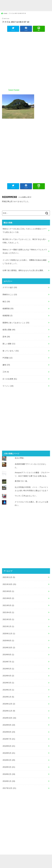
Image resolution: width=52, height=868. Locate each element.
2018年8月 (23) (9, 732)
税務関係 (8, 309)
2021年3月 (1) (8, 619)
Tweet (11, 90)
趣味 (6, 365)
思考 (6, 337)
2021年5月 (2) (8, 605)
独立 (6, 302)
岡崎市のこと (10, 295)
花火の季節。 (20, 458)
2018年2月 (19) (9, 774)
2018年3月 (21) (9, 767)
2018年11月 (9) (9, 711)
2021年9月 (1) (8, 591)
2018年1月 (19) (9, 781)
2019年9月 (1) (8, 655)
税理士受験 (9, 330)
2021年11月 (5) (9, 577)
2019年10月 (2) (9, 648)
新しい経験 (9, 344)
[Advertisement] (26, 60)
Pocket (16, 90)
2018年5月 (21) (9, 753)
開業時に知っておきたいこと (16, 323)
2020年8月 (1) (8, 641)
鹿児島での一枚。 (22, 481)
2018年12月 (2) (9, 704)
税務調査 (7, 316)
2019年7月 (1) (8, 662)
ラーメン (8, 386)
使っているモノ (11, 351)
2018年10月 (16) (9, 718)
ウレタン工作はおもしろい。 (26, 496)
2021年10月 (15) (9, 584)
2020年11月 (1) (9, 634)
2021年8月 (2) (8, 598)
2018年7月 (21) (9, 739)
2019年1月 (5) (8, 697)
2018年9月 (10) (9, 725)
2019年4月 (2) (8, 676)
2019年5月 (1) (8, 669)
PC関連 (7, 358)
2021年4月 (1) (8, 612)
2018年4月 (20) (9, 760)
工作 (6, 372)
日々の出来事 (10, 379)
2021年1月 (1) (8, 626)
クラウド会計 (10, 287)
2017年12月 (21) (9, 788)
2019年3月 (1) (8, 683)
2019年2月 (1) (8, 690)
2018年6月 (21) (9, 746)
